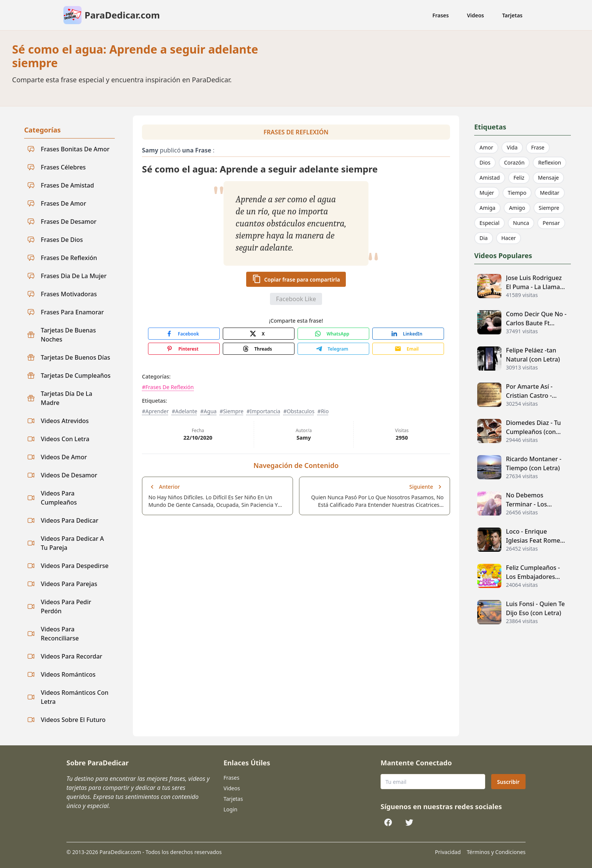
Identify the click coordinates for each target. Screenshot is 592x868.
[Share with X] (259, 334)
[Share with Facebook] (184, 334)
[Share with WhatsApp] (333, 334)
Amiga (487, 208)
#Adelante (185, 411)
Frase (538, 147)
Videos (476, 15)
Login (230, 809)
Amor (486, 147)
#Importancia (264, 411)
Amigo (517, 208)
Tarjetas (512, 15)
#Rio (323, 411)
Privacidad (448, 852)
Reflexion (550, 162)
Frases (441, 15)
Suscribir (508, 782)
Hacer (509, 238)
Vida (512, 147)
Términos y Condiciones (496, 852)
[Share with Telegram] (333, 349)
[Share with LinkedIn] (408, 334)
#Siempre (232, 411)
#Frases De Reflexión (168, 387)
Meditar (550, 193)
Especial (489, 223)
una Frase (197, 150)
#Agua (209, 411)
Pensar (551, 223)
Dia (484, 238)
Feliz (519, 178)
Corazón (514, 162)
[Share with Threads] (259, 349)
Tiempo (517, 193)
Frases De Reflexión (296, 132)
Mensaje (548, 178)
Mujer (487, 193)
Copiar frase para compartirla (296, 279)
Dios (485, 162)
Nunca (521, 223)
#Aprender (155, 411)
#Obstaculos (299, 411)
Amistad (490, 178)
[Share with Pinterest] (184, 349)
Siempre (549, 208)
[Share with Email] (408, 349)
